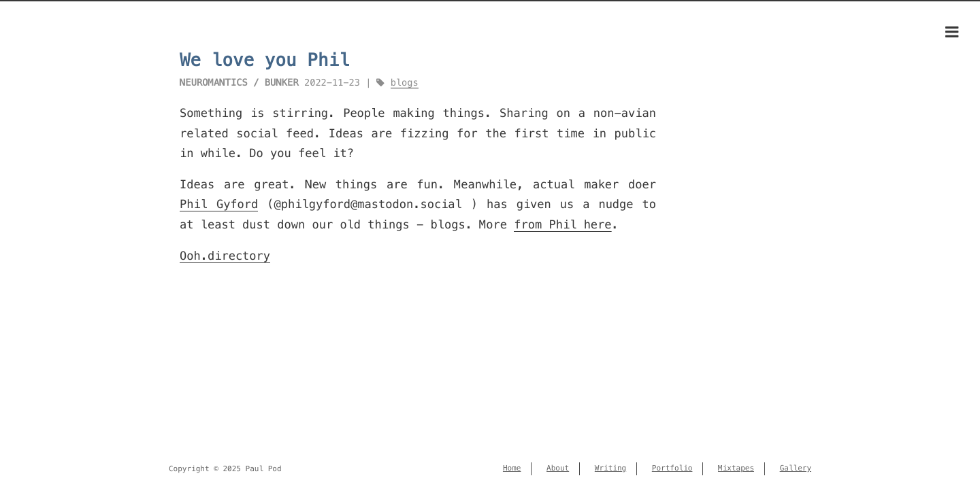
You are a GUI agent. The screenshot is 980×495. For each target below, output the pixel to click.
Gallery (796, 468)
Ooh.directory (225, 256)
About (558, 468)
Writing (610, 468)
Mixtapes (736, 468)
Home (512, 468)
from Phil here (562, 224)
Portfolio (672, 468)
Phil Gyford (219, 204)
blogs (405, 83)
